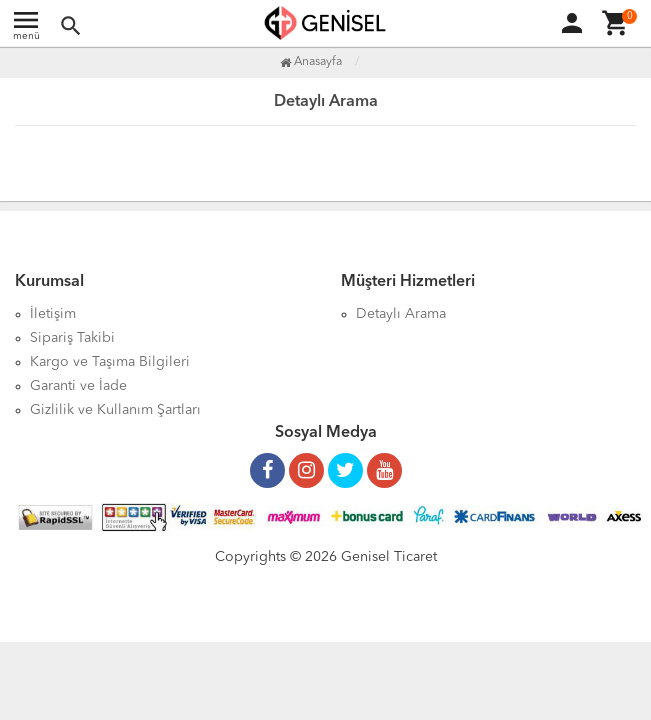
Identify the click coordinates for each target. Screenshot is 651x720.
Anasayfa (311, 62)
